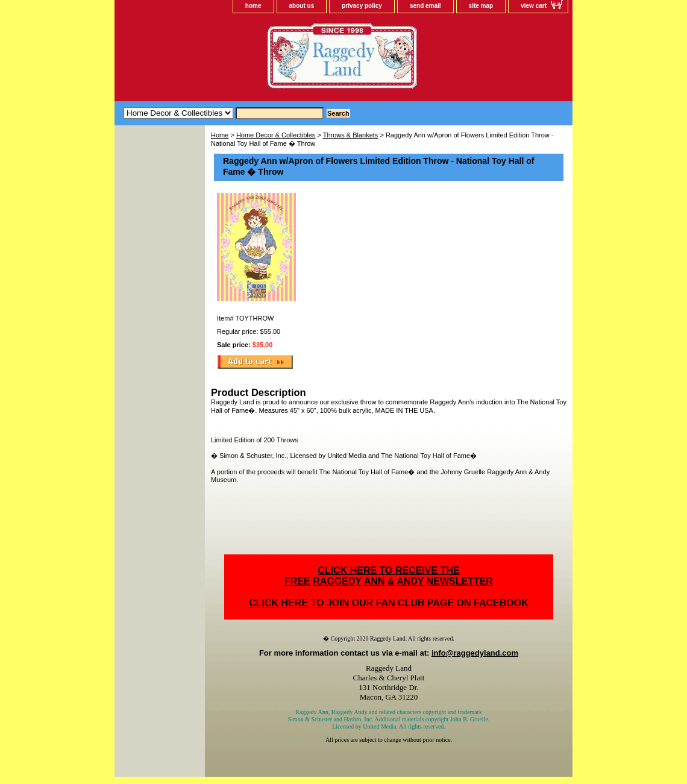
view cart (534, 6)
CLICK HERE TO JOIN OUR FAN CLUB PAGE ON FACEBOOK (388, 603)
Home (220, 135)
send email (425, 6)
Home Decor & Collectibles (276, 135)
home (253, 6)
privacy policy (362, 6)
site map (481, 6)
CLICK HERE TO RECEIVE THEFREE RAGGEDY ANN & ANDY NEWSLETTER (389, 576)
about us (302, 6)
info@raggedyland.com (475, 653)
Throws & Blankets (351, 135)
